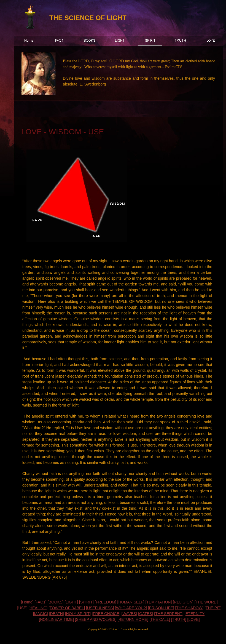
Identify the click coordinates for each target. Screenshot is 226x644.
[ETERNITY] (195, 614)
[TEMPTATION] (158, 602)
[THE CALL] (160, 619)
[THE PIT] (213, 608)
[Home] (27, 602)
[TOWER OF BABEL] (67, 608)
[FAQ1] (41, 602)
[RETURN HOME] (133, 619)
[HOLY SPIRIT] (78, 614)
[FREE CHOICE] (106, 614)
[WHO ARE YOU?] (131, 608)
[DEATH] (57, 614)
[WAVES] (129, 614)
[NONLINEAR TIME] (56, 619)
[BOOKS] (56, 602)
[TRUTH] (178, 619)
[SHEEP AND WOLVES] (96, 619)
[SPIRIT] (86, 602)
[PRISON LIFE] (161, 608)
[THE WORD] (206, 602)
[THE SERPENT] (169, 614)
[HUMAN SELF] (131, 602)
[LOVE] (194, 619)
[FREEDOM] (106, 602)
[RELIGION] (183, 602)
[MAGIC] (41, 614)
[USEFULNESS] (100, 608)
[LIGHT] (71, 602)
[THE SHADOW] (189, 608)
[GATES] (146, 614)
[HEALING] (38, 608)
